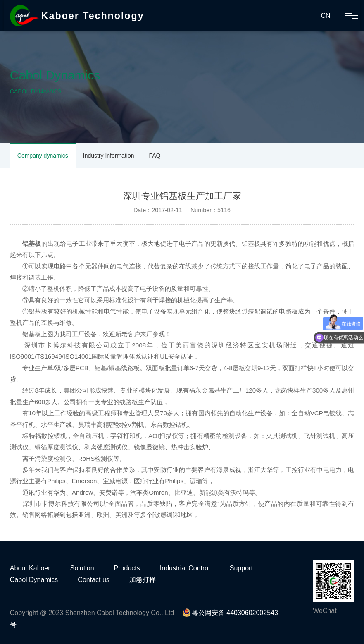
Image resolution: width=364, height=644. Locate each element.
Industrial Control (185, 568)
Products (127, 568)
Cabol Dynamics (34, 580)
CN (325, 16)
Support (241, 568)
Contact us (93, 580)
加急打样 (143, 580)
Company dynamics (43, 156)
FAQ (155, 156)
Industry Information (109, 156)
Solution (82, 568)
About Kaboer (30, 568)
